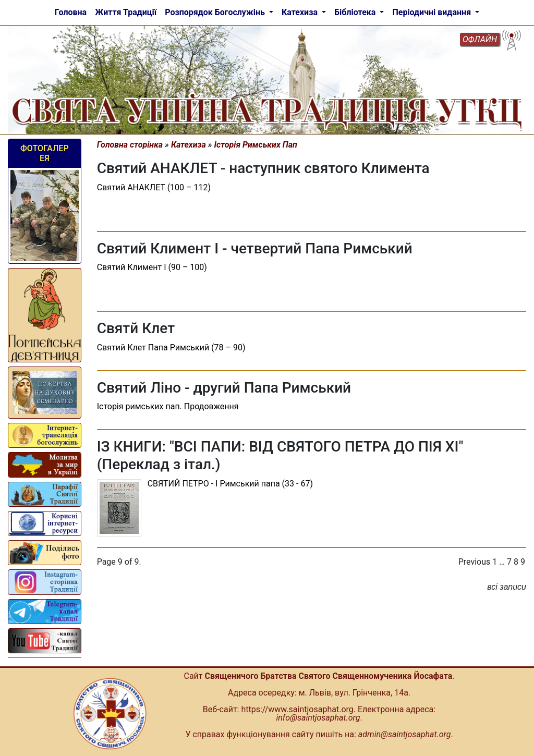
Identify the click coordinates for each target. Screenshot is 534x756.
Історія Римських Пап (256, 145)
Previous (475, 562)
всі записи (507, 587)
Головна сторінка (130, 145)
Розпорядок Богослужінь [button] (216, 12)
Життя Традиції (126, 12)
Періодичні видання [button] (433, 12)
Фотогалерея (45, 153)
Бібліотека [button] (356, 12)
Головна (71, 12)
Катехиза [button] (301, 12)
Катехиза (189, 145)
